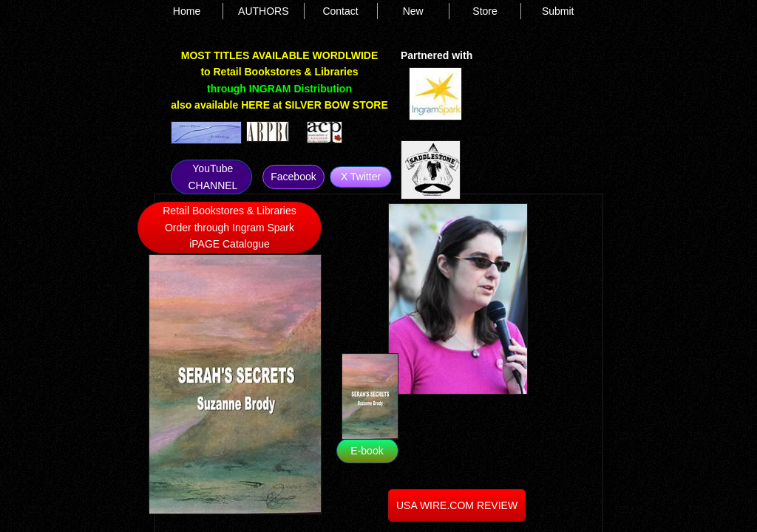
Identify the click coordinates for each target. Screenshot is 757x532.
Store (485, 11)
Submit (558, 11)
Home (187, 11)
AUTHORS (263, 11)
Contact (340, 11)
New (413, 11)
